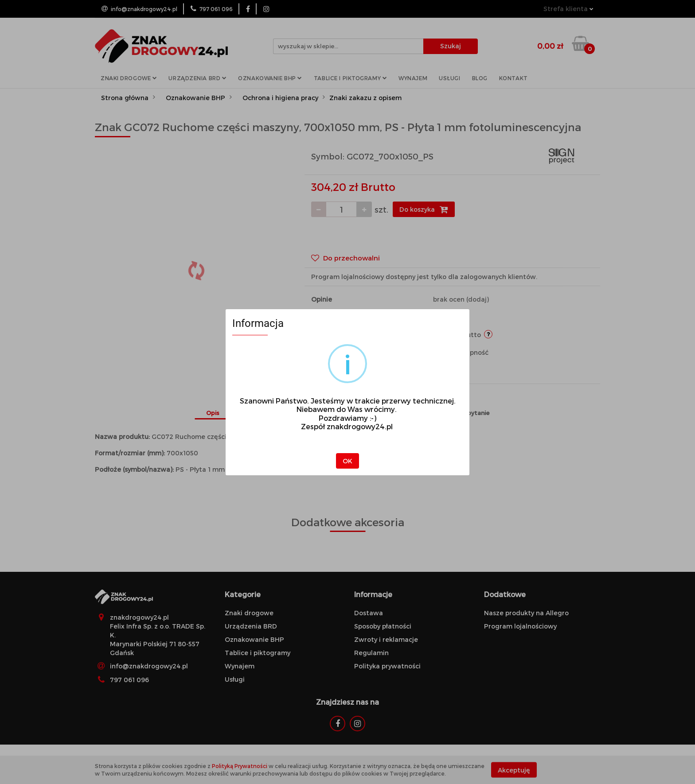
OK (347, 461)
